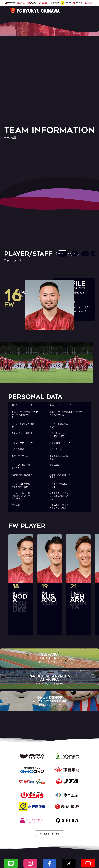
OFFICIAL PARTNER (49, 834)
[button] (62, 253)
